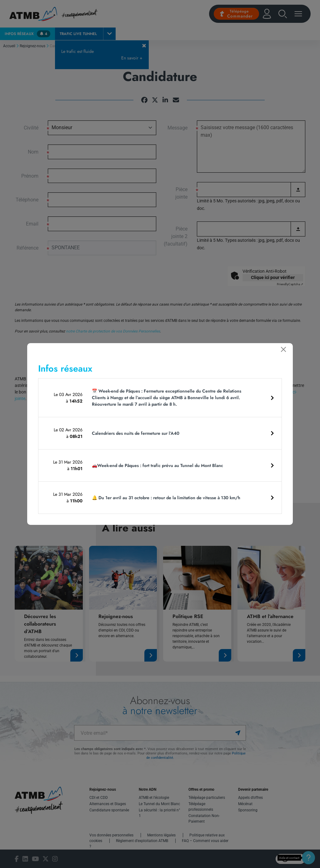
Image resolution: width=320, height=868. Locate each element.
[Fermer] (283, 349)
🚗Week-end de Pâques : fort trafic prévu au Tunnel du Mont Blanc (157, 465)
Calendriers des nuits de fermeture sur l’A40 (136, 433)
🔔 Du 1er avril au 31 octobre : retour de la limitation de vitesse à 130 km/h (166, 498)
